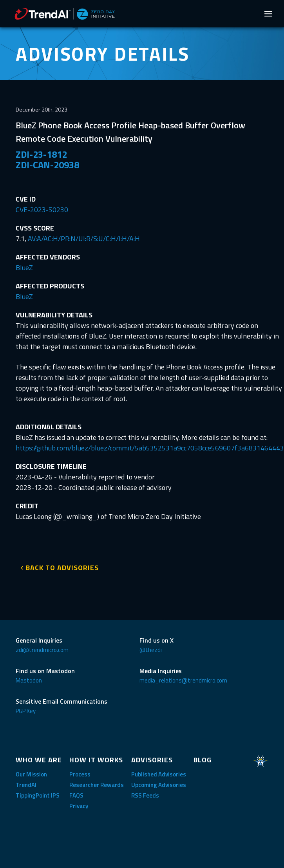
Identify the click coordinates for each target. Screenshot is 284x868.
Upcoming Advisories (159, 785)
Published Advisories (159, 774)
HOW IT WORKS (96, 760)
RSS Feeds (145, 795)
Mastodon (29, 680)
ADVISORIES (152, 760)
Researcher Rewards (97, 785)
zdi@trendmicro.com (42, 650)
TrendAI (26, 785)
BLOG (203, 760)
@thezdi (151, 650)
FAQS (76, 795)
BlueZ (24, 267)
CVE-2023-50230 (42, 210)
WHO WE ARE (39, 760)
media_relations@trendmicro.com (183, 680)
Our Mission (31, 774)
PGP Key (26, 711)
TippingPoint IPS (38, 795)
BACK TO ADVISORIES (62, 568)
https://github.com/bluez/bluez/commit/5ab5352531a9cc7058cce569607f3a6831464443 (150, 448)
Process (80, 774)
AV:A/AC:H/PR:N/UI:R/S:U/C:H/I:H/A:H (84, 239)
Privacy (79, 806)
